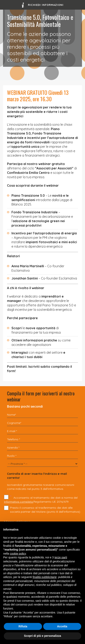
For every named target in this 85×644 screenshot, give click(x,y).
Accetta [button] (62, 626)
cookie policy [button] (18, 554)
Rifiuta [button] (23, 626)
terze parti (61, 557)
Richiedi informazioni (43, 5)
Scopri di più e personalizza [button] (42, 636)
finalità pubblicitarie (45, 577)
